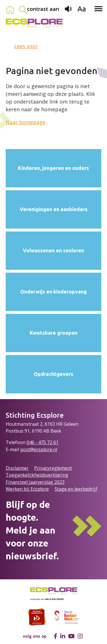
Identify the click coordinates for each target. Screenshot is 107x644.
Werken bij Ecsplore (27, 489)
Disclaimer (17, 468)
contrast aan (43, 9)
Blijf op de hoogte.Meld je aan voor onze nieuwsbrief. (32, 530)
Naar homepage (26, 122)
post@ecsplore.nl (39, 449)
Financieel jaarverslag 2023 (35, 482)
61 (56, 442)
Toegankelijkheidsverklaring (37, 475)
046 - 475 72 (40, 442)
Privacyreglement (53, 468)
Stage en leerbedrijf (76, 489)
